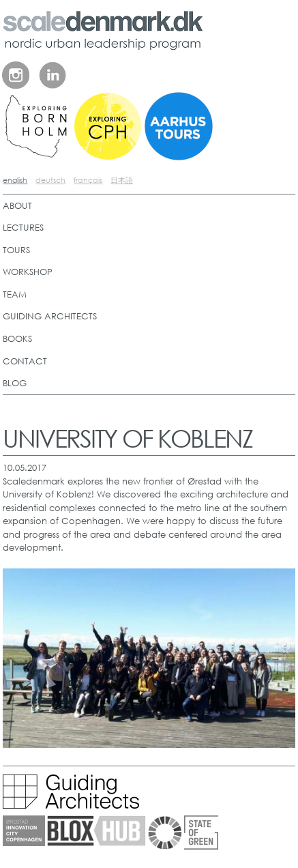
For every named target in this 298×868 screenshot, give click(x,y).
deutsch (50, 180)
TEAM (15, 294)
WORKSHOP (28, 272)
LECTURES (23, 228)
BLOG (15, 383)
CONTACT (25, 361)
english (15, 180)
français (88, 180)
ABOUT (17, 206)
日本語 (122, 180)
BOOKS (17, 339)
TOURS (16, 250)
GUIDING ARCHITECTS (50, 316)
